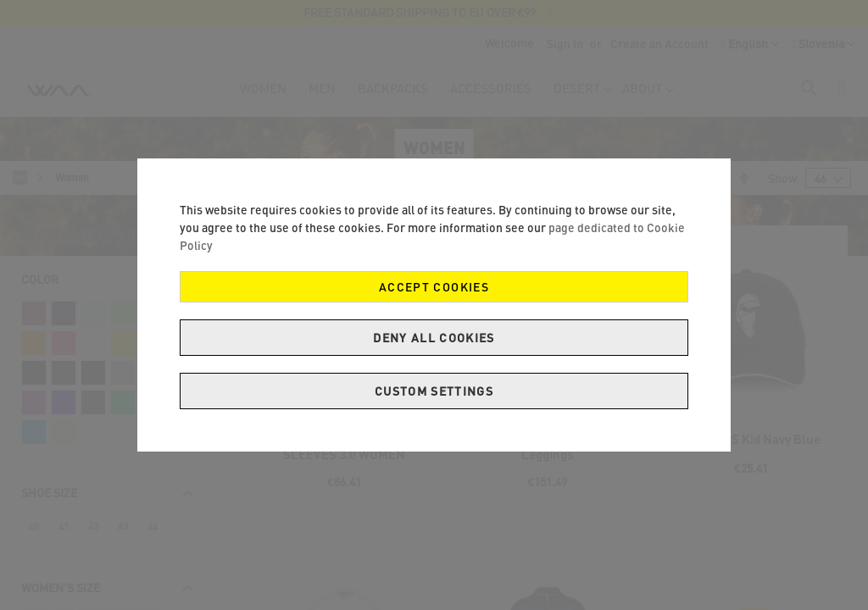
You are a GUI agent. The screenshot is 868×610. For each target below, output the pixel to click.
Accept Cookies (434, 287)
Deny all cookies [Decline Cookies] (434, 338)
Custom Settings (434, 391)
